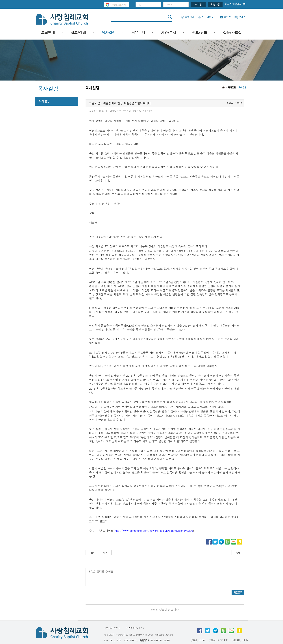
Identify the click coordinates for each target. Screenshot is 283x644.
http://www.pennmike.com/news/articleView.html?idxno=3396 (154, 531)
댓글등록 (238, 592)
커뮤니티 (138, 33)
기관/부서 (169, 33)
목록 (238, 553)
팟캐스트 (241, 17)
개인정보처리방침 (112, 628)
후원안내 (187, 17)
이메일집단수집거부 (135, 628)
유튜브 (225, 17)
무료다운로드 (207, 17)
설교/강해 (78, 33)
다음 (105, 553)
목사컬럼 (109, 33)
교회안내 (48, 33)
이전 (92, 553)
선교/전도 (200, 33)
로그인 (198, 4)
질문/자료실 (232, 33)
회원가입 (215, 4)
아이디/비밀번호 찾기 (236, 4)
